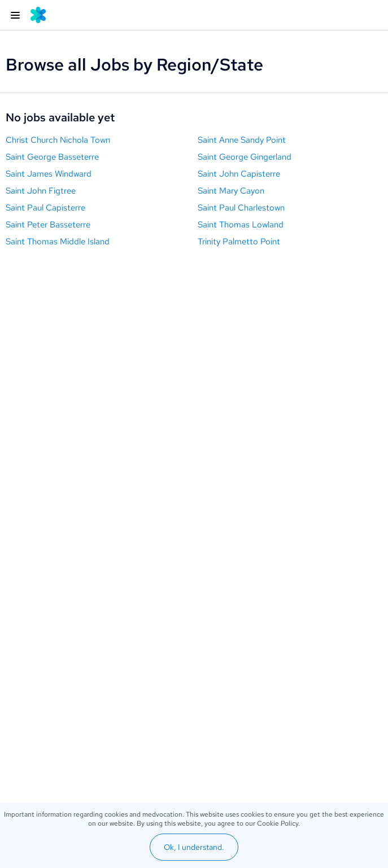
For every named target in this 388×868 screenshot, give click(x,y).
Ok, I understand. (194, 847)
